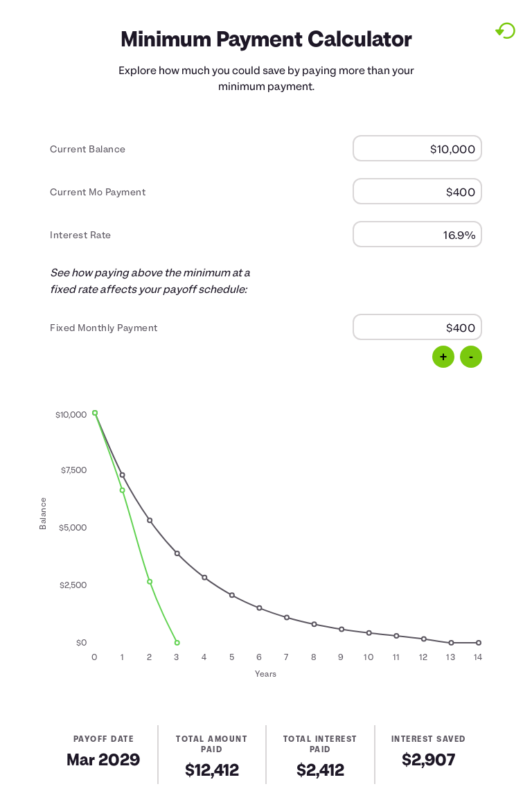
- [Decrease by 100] (471, 357)
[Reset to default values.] (505, 30)
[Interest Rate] (417, 234)
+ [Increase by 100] (444, 357)
